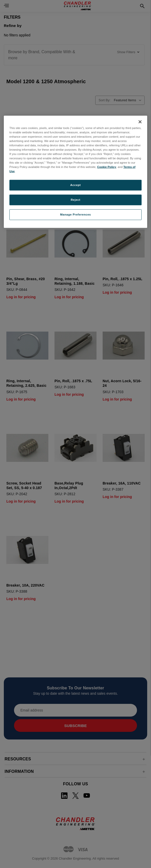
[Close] (140, 122)
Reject (76, 200)
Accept (75, 185)
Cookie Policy (107, 167)
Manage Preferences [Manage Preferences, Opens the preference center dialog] (75, 215)
